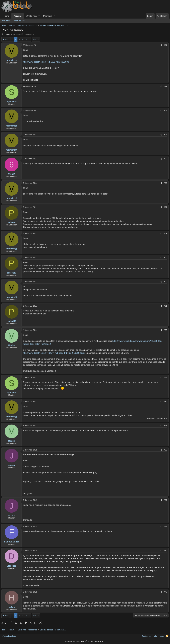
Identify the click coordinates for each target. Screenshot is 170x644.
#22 (166, 86)
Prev (7, 39)
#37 (166, 500)
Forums (18, 16)
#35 (166, 426)
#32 (166, 330)
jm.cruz (12, 465)
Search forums (19, 21)
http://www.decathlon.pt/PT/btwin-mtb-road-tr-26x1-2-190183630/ (54, 353)
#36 (166, 450)
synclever (12, 102)
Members (48, 16)
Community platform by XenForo (85, 641)
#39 (166, 551)
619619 (11, 174)
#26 (166, 183)
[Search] (162, 16)
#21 (166, 45)
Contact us (146, 636)
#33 (166, 377)
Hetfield (12, 607)
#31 (166, 306)
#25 (166, 159)
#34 (166, 402)
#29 (166, 258)
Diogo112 (12, 566)
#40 (166, 592)
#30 (166, 282)
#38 (166, 526)
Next (35, 39)
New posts (6, 21)
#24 (166, 135)
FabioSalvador (12, 542)
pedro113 (12, 222)
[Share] (161, 45)
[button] (39, 16)
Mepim (12, 345)
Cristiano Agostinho (12, 34)
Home (6, 16)
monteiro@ (12, 60)
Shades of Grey (10, 636)
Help (155, 636)
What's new (31, 16)
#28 (166, 234)
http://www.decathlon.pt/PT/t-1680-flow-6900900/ (46, 62)
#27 (166, 207)
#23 (166, 111)
